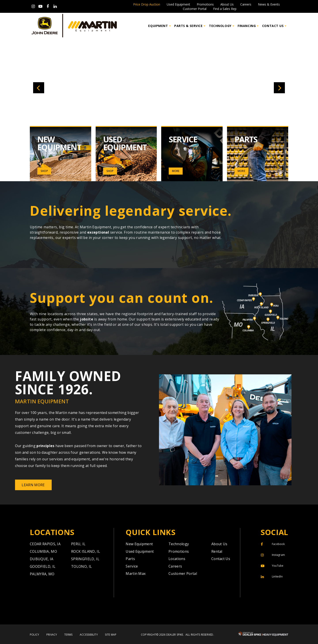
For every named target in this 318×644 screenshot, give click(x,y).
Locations (177, 559)
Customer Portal (195, 9)
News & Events (269, 4)
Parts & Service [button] (188, 26)
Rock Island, (86, 551)
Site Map (111, 635)
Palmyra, (42, 574)
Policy (34, 635)
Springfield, (85, 559)
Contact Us (221, 559)
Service (132, 566)
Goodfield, (43, 566)
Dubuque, (42, 559)
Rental (217, 551)
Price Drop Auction (147, 4)
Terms (68, 635)
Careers (246, 4)
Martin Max (136, 574)
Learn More (33, 485)
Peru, (78, 544)
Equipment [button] (158, 26)
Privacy (52, 635)
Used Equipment (178, 4)
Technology (179, 544)
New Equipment (139, 544)
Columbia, (43, 551)
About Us (227, 4)
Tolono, (81, 566)
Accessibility (89, 635)
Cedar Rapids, (45, 544)
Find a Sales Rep (225, 9)
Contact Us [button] (273, 26)
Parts (130, 559)
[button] (39, 88)
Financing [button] (247, 26)
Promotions (205, 4)
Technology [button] (220, 26)
